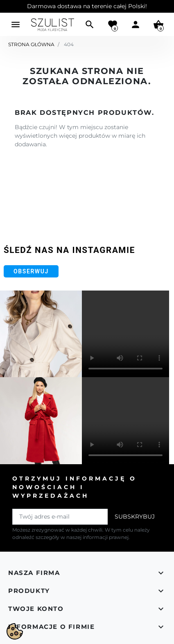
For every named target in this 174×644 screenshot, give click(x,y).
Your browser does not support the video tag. (125, 334)
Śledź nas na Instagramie (69, 250)
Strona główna (31, 44)
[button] (90, 25)
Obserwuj (31, 271)
